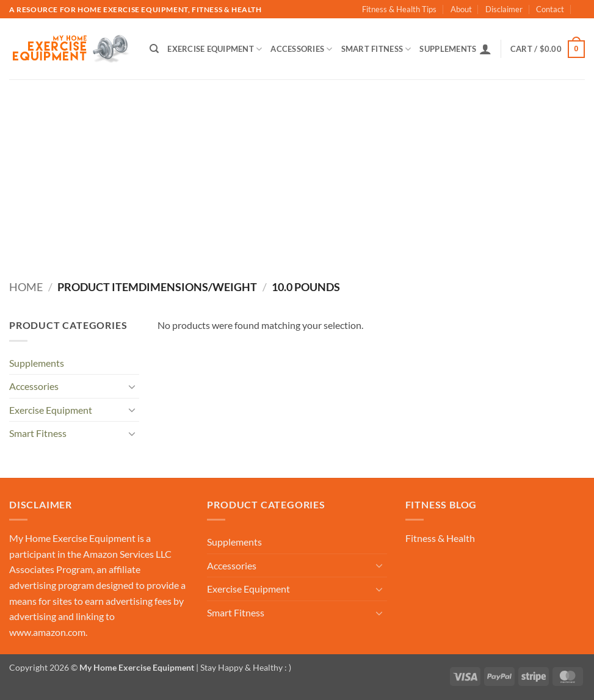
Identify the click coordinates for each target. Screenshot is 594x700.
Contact (550, 9)
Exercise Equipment (215, 49)
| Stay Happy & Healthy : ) (243, 667)
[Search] (154, 49)
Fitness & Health (440, 538)
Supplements (448, 49)
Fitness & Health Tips (399, 9)
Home (26, 287)
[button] (485, 49)
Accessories (301, 49)
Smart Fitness (376, 49)
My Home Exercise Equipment (72, 538)
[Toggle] (132, 386)
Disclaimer (504, 9)
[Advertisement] (297, 171)
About (461, 9)
